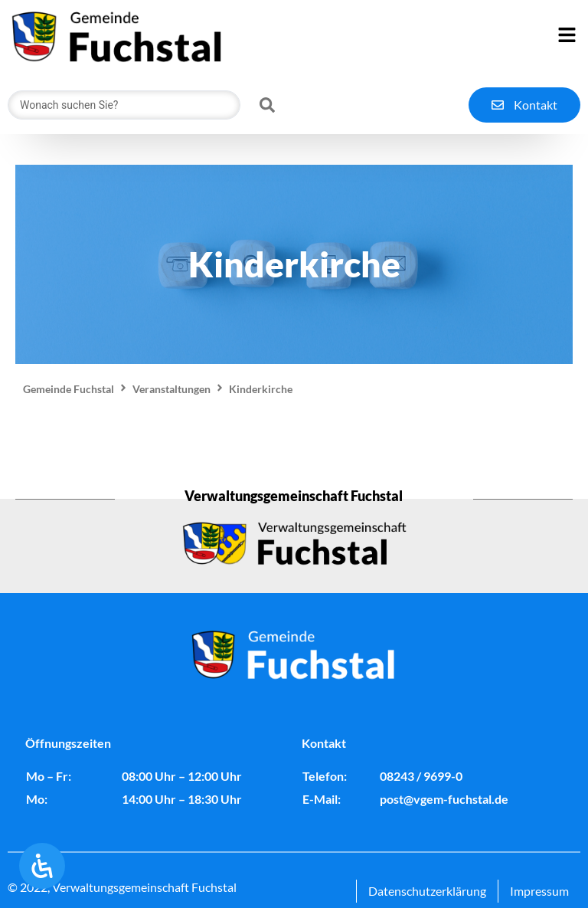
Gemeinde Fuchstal (69, 389)
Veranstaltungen (171, 389)
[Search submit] (267, 105)
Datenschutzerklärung (427, 891)
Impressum (539, 891)
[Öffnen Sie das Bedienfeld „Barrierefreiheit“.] (42, 866)
